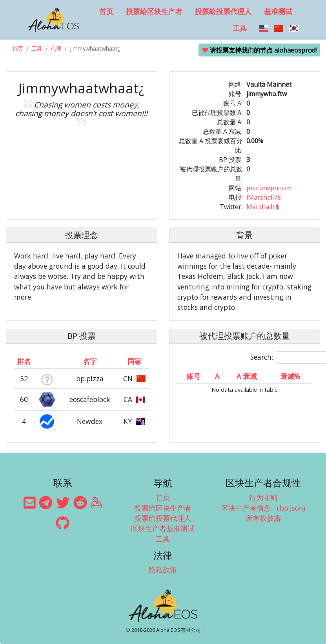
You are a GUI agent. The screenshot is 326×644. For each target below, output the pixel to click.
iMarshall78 (264, 197)
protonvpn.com (269, 188)
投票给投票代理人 (223, 11)
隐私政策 (163, 570)
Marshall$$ (263, 207)
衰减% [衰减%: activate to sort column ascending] (290, 376)
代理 (56, 48)
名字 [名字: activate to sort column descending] (90, 361)
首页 (106, 11)
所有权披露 (263, 518)
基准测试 (278, 11)
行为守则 (263, 497)
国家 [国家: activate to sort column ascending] (135, 361)
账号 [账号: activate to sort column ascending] (193, 376)
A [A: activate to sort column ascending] (217, 376)
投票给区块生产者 (154, 11)
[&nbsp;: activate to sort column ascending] (47, 361)
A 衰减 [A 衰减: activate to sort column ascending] (247, 376)
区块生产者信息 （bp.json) (263, 508)
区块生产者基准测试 (163, 528)
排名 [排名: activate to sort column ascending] (24, 361)
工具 (240, 28)
